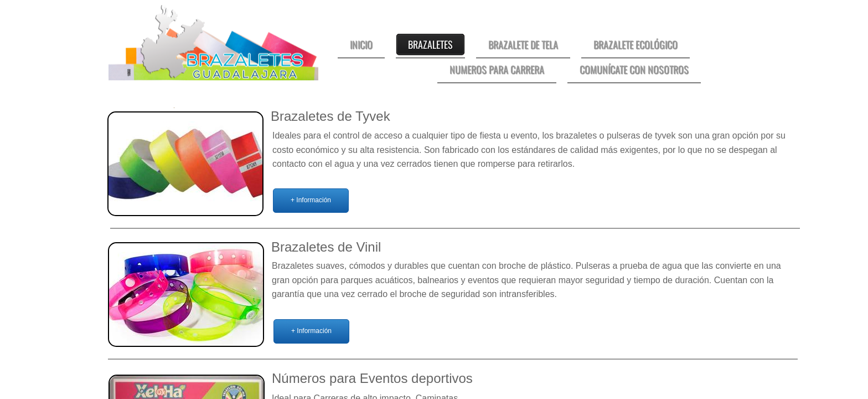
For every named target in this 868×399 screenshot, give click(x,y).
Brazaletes (430, 44)
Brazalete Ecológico (635, 44)
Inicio (361, 44)
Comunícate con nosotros (634, 69)
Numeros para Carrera (497, 69)
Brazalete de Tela (523, 44)
